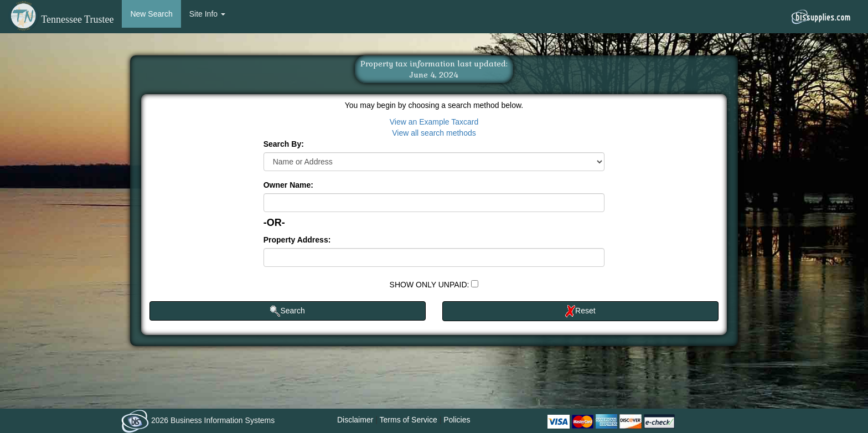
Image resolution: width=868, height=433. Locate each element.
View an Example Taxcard (434, 122)
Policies (457, 420)
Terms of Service (409, 420)
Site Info (207, 14)
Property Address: (297, 240)
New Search (151, 14)
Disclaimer (355, 420)
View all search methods (434, 133)
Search (287, 311)
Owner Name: (288, 185)
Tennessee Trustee (61, 19)
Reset (580, 311)
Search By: (284, 144)
